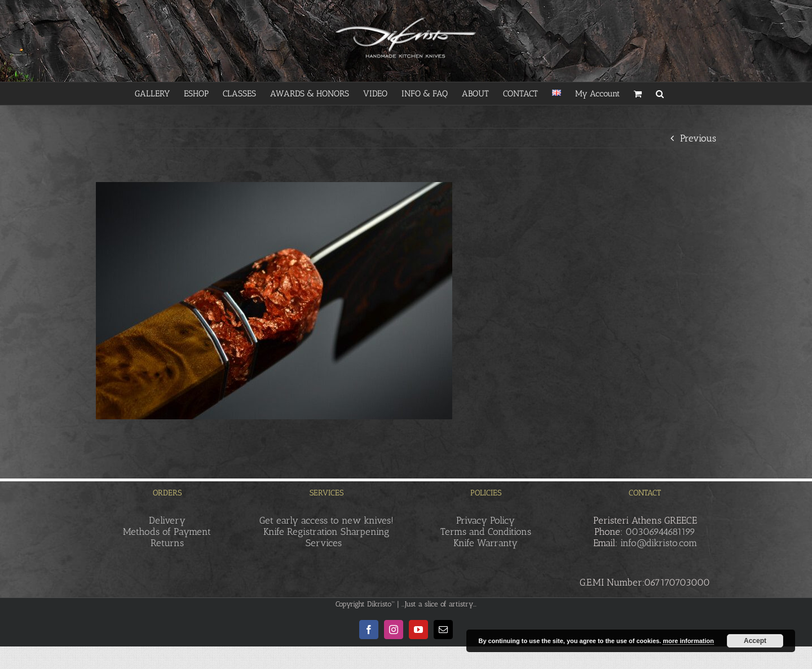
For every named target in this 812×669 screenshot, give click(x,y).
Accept (755, 641)
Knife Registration (301, 531)
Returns (167, 543)
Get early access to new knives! (326, 520)
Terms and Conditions (486, 531)
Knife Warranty (486, 543)
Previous (698, 138)
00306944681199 (660, 531)
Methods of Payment (167, 531)
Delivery (167, 520)
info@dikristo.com (659, 543)
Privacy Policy (486, 520)
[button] (660, 94)
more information (688, 641)
